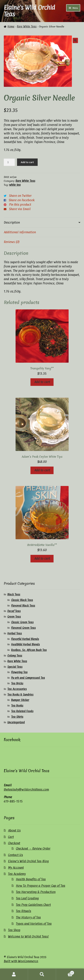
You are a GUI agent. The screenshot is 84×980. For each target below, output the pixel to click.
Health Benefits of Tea (31, 879)
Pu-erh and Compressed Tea (28, 678)
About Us (14, 830)
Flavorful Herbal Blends (25, 639)
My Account (16, 868)
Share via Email (20, 209)
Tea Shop (14, 930)
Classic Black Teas (22, 600)
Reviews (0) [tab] (12, 242)
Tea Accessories (17, 689)
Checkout (14, 843)
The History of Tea (28, 917)
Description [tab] (12, 222)
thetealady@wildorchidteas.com (26, 789)
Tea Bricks (17, 683)
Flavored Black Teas (23, 606)
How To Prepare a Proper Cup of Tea (41, 886)
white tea (15, 185)
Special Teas (15, 667)
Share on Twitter (20, 196)
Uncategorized (16, 722)
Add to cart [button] (42, 382)
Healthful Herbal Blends (25, 644)
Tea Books (17, 706)
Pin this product (20, 205)
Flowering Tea (19, 672)
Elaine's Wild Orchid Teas (29, 11)
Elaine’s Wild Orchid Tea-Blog (28, 861)
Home (11, 26)
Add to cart (27, 162)
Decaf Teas (14, 611)
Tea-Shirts (17, 717)
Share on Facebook (22, 200)
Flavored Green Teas (23, 628)
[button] (75, 40)
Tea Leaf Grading (27, 898)
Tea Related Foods (22, 711)
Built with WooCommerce (21, 961)
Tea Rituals (23, 911)
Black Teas (14, 594)
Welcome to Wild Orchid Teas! (28, 936)
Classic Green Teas (22, 622)
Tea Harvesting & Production (36, 892)
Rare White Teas (27, 26)
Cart (11, 837)
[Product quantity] (9, 162)
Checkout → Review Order (33, 848)
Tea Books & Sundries (20, 695)
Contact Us (15, 855)
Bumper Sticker (20, 700)
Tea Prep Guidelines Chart (33, 905)
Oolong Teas (15, 656)
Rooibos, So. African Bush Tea (29, 650)
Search (42, 974)
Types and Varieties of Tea (34, 924)
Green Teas (14, 617)
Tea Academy (17, 874)
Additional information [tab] (20, 232)
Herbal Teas (15, 633)
